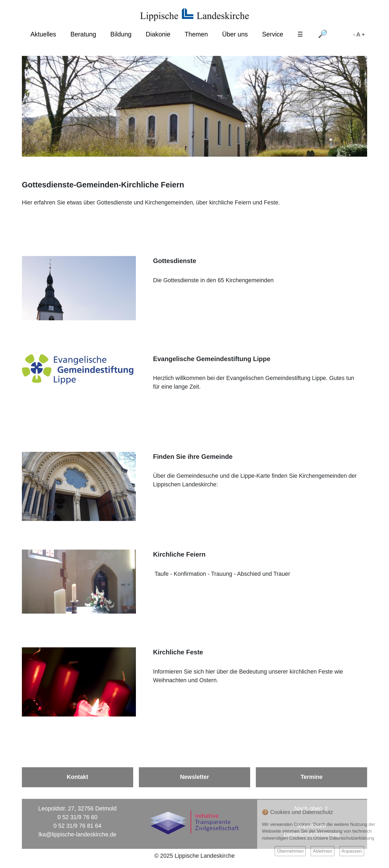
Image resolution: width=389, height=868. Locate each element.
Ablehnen (323, 851)
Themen (196, 34)
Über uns (235, 34)
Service (273, 34)
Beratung (83, 34)
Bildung (121, 34)
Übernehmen (290, 851)
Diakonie (158, 34)
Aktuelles (43, 34)
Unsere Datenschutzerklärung (344, 838)
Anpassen (352, 851)
